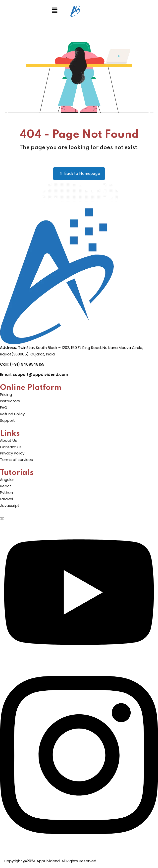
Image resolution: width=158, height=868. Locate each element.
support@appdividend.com (40, 375)
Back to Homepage (79, 174)
